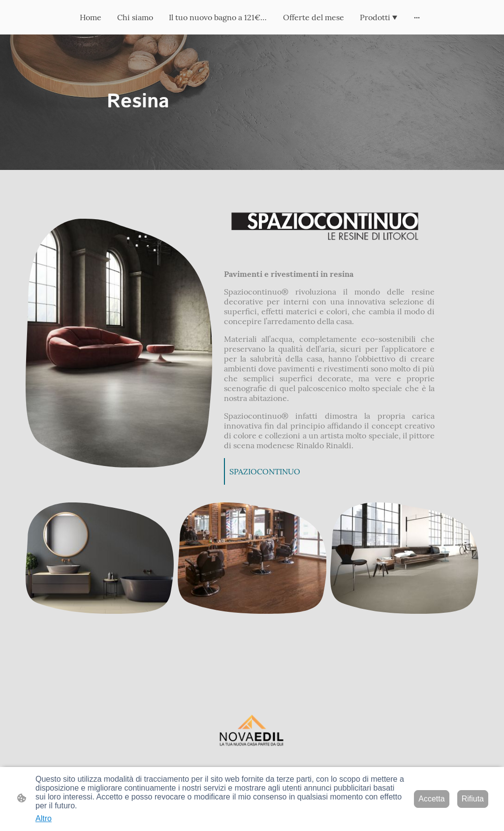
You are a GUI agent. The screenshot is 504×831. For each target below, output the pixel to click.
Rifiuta (473, 799)
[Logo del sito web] (252, 733)
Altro (44, 818)
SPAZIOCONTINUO (265, 471)
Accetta (431, 799)
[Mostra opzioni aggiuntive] (417, 17)
